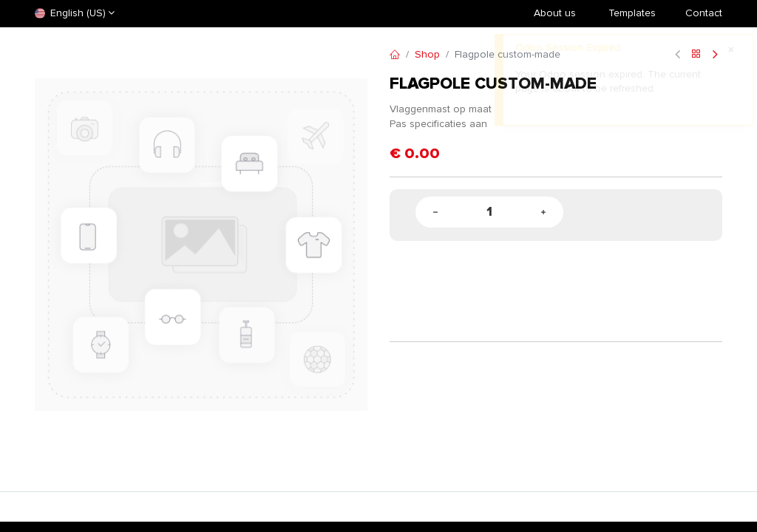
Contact (704, 13)
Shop (427, 54)
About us (555, 13)
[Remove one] (435, 212)
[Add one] (543, 212)
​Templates (632, 13)
